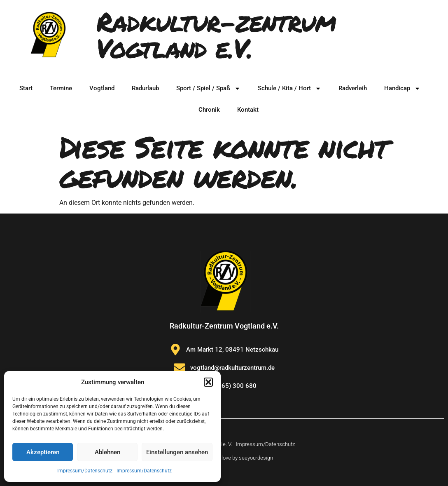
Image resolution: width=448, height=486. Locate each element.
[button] (208, 382)
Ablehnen (107, 452)
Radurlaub (145, 88)
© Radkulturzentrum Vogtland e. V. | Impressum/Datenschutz (224, 444)
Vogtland (102, 88)
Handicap (402, 88)
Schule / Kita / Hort (289, 88)
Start (26, 88)
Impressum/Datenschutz (85, 471)
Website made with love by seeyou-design (224, 458)
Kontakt (248, 110)
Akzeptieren (43, 452)
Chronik (209, 110)
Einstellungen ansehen (177, 452)
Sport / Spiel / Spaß (208, 88)
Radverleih (353, 88)
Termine (61, 88)
